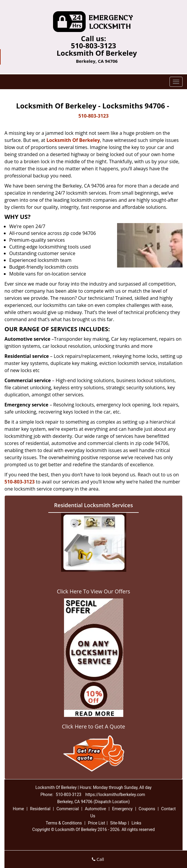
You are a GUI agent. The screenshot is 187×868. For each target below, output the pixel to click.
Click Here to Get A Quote (93, 726)
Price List (97, 823)
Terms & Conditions (64, 823)
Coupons (147, 809)
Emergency (122, 809)
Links (136, 823)
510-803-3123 (93, 45)
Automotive (95, 809)
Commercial (67, 809)
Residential (40, 809)
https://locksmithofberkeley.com (115, 795)
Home (18, 809)
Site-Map (118, 823)
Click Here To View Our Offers (93, 591)
